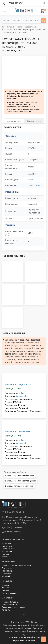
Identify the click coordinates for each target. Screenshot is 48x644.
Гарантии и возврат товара (13, 607)
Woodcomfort (34, 185)
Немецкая (6, 557)
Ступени (5, 590)
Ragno (30, 180)
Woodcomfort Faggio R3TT (18, 384)
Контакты (6, 610)
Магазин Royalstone (10, 602)
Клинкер (6, 588)
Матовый (6, 576)
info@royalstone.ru (12, 532)
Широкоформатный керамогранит (16, 566)
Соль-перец (7, 574)
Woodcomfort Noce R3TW (17, 431)
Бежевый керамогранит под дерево (21, 481)
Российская (7, 551)
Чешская (6, 554)
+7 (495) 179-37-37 (12, 527)
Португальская (8, 549)
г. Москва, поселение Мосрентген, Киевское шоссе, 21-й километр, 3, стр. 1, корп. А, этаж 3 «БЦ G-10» (22, 520)
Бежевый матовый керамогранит (19, 486)
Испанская (6, 543)
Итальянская (7, 546)
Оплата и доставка (10, 605)
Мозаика (6, 585)
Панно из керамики (10, 593)
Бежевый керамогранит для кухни (20, 476)
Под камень (7, 568)
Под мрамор (7, 571)
